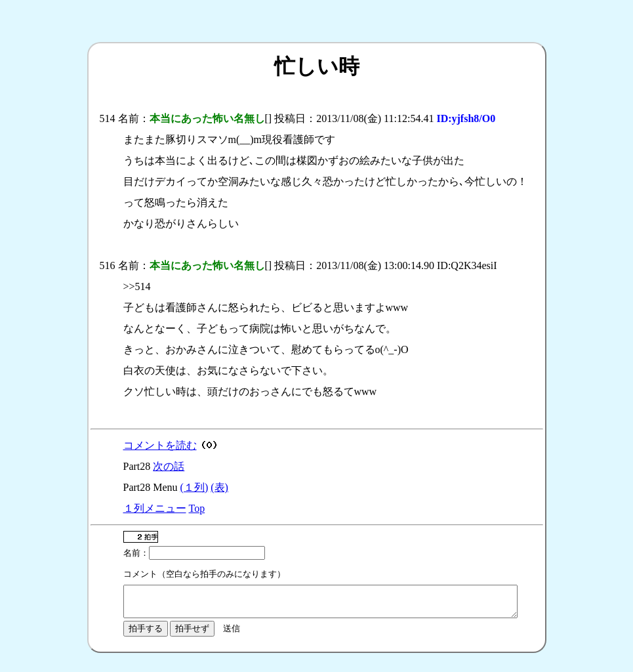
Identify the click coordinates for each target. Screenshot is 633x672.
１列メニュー (155, 508)
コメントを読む (160, 445)
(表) (219, 487)
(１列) (194, 487)
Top (197, 508)
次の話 (169, 466)
